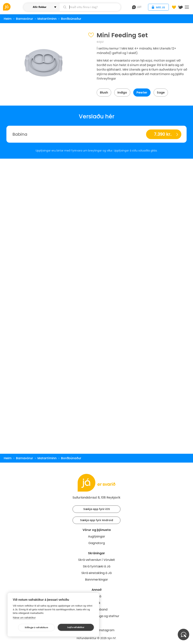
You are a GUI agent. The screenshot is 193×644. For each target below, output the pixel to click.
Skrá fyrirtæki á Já (97, 566)
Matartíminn (47, 19)
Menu (187, 7)
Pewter (142, 92)
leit (137, 7)
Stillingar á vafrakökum (36, 628)
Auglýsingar (97, 536)
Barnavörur (25, 19)
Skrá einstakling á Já (96, 573)
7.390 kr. (163, 134)
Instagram (107, 630)
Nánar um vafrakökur (24, 618)
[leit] (90, 7)
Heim (8, 19)
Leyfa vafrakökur (76, 627)
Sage (161, 92)
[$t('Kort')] (180, 7)
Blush (104, 92)
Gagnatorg (97, 543)
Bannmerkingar (96, 580)
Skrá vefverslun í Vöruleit (97, 560)
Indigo (122, 92)
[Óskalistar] (174, 7)
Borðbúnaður (71, 19)
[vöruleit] (13, 7)
